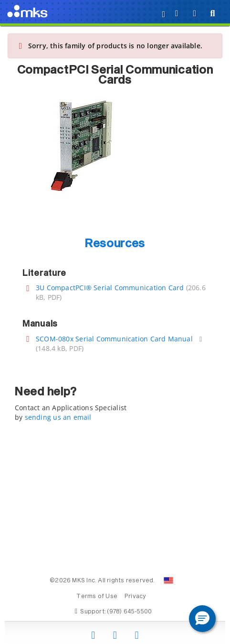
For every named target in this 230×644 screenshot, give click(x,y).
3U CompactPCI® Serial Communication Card (110, 288)
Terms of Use (97, 597)
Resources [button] (115, 244)
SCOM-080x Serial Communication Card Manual (114, 339)
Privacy (135, 597)
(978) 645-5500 (129, 612)
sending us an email (58, 417)
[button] (202, 619)
